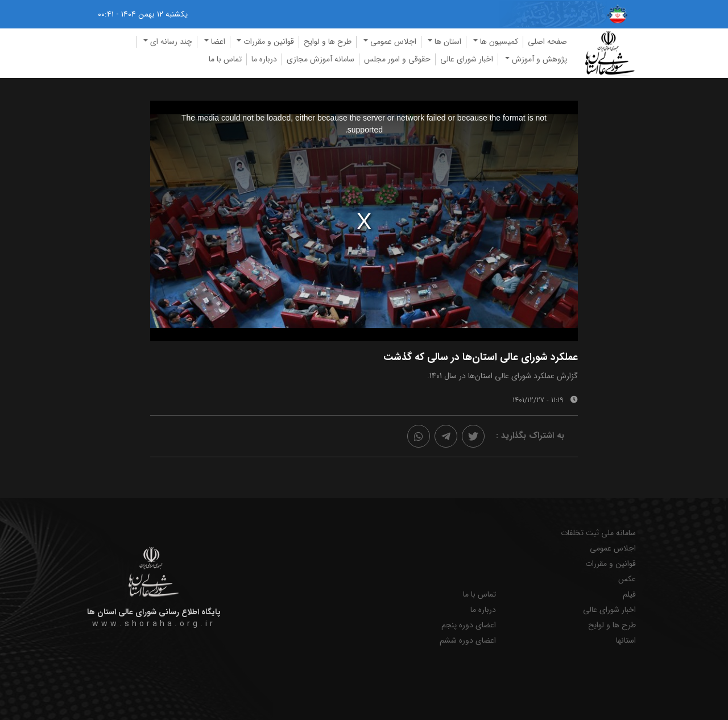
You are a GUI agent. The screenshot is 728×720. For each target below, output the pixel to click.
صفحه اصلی (547, 42)
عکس (627, 579)
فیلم (629, 595)
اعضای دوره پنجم (469, 625)
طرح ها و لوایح (328, 42)
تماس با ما (225, 59)
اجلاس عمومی (613, 549)
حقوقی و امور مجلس (397, 59)
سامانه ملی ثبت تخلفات (598, 533)
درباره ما (264, 59)
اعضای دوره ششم (468, 641)
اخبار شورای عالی (467, 59)
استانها (626, 641)
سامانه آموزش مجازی (320, 59)
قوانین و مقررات (611, 564)
